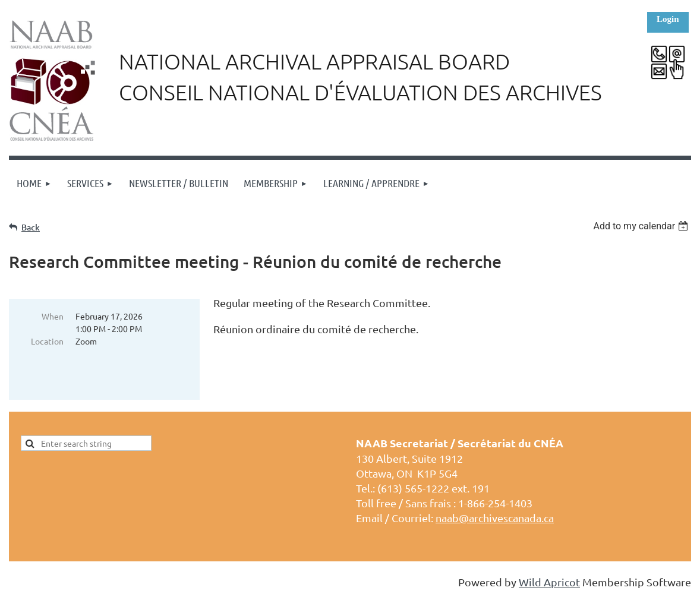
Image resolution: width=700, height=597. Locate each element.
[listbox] (642, 226)
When (53, 316)
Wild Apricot (549, 582)
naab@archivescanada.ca (495, 518)
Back (31, 227)
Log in (668, 22)
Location (47, 341)
